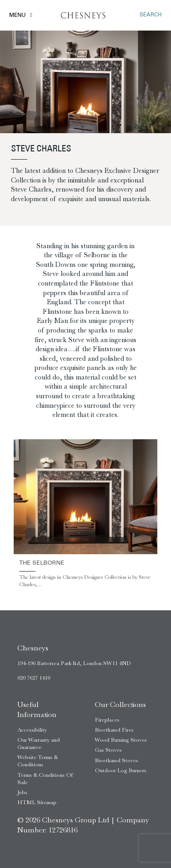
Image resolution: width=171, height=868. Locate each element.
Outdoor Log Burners (121, 770)
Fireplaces (107, 720)
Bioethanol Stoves (117, 760)
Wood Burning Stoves (121, 740)
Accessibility (32, 730)
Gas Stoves (108, 750)
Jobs (22, 792)
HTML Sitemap (37, 802)
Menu (17, 16)
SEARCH (151, 15)
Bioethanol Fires (114, 730)
